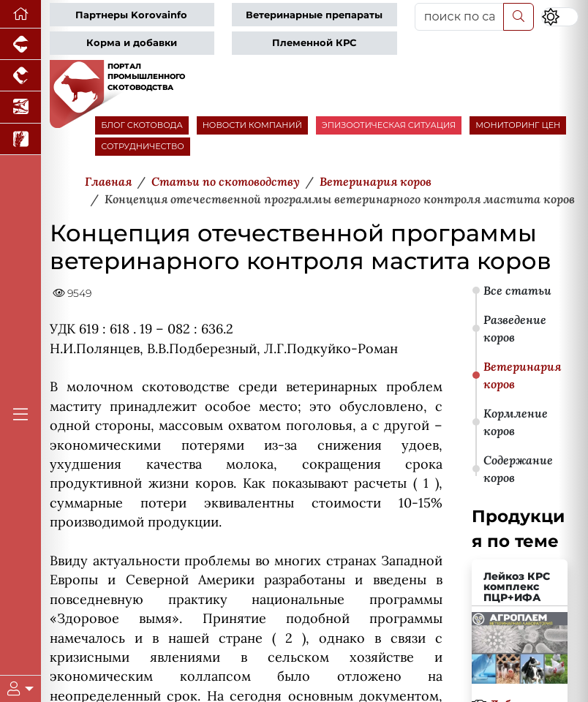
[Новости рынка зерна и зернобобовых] (20, 139)
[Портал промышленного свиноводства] (20, 44)
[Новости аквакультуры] (20, 107)
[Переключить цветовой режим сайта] (560, 17)
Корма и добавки (132, 43)
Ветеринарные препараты (314, 15)
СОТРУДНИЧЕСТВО (143, 146)
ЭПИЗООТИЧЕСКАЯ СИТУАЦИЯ (389, 125)
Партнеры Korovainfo (131, 15)
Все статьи (517, 290)
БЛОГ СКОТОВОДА (142, 125)
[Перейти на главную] (20, 14)
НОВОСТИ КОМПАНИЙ (252, 125)
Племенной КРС (314, 43)
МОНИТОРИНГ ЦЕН (518, 125)
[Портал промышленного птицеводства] (20, 76)
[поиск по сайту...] (459, 17)
